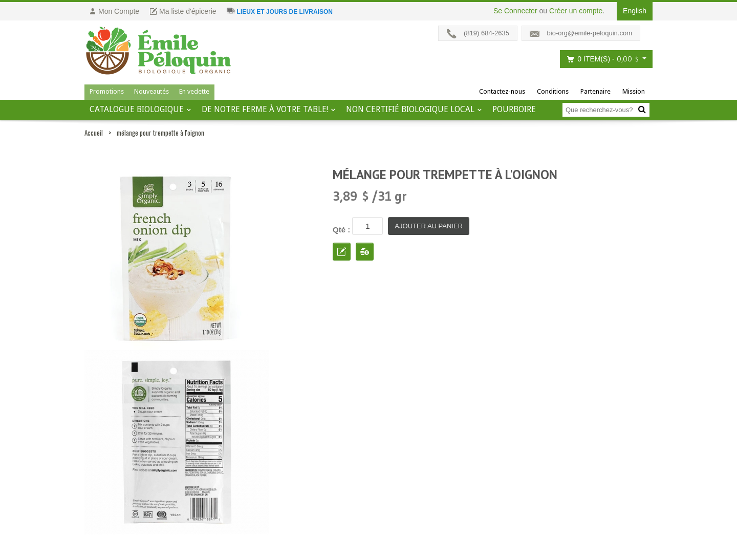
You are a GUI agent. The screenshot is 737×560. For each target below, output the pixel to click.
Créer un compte (576, 11)
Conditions (553, 91)
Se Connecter (515, 11)
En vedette (194, 91)
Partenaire (595, 91)
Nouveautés (151, 91)
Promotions (107, 91)
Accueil (94, 133)
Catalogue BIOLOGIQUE (137, 109)
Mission (634, 91)
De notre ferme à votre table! (265, 109)
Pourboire (514, 109)
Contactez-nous (502, 91)
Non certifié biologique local (410, 109)
